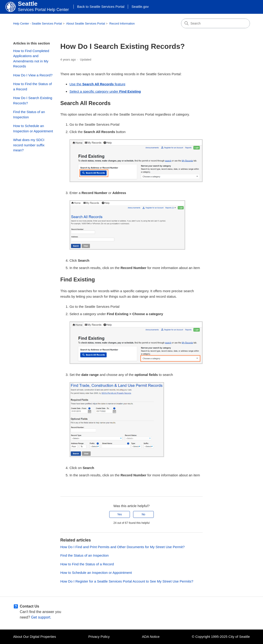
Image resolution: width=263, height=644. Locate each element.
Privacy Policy (99, 637)
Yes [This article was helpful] (120, 514)
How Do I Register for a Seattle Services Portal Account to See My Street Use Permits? (127, 581)
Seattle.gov (140, 7)
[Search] (215, 23)
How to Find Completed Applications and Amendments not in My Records (31, 59)
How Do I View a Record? (33, 75)
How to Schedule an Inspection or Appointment (33, 128)
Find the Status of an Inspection (29, 114)
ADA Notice (151, 637)
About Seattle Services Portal (85, 24)
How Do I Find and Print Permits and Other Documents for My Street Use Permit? (123, 547)
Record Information (122, 24)
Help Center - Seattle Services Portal (37, 24)
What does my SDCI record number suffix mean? (29, 145)
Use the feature (98, 84)
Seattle (28, 4)
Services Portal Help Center (43, 10)
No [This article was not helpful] (143, 514)
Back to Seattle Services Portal (101, 7)
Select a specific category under (105, 91)
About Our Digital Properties (35, 637)
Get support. (41, 617)
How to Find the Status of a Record (32, 86)
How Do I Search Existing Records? (33, 100)
